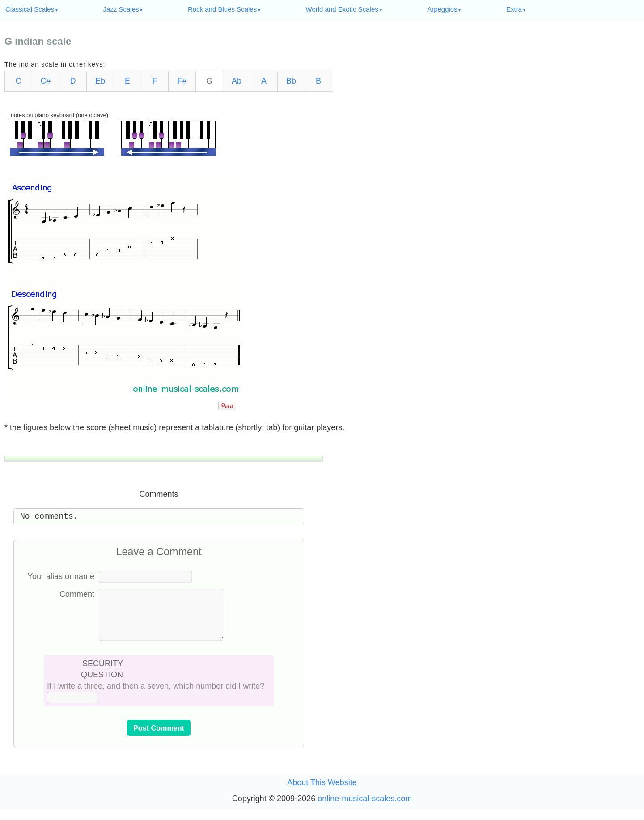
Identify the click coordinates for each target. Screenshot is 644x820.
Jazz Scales (121, 9)
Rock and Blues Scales (222, 9)
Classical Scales (30, 9)
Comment (77, 594)
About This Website (322, 793)
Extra (514, 9)
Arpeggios (442, 9)
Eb (100, 81)
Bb (291, 81)
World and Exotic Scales (342, 9)
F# (182, 81)
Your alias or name (61, 576)
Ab (237, 81)
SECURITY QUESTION (102, 680)
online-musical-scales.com (365, 809)
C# (45, 81)
